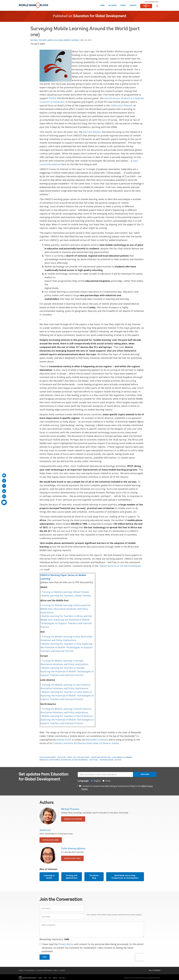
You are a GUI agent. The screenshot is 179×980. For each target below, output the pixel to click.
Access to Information (44, 970)
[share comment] (4, 502)
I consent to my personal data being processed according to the (117, 788)
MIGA (55, 978)
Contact (133, 6)
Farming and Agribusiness (72, 877)
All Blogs (112, 6)
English (43, 44)
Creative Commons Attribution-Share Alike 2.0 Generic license (86, 743)
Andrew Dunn (64, 740)
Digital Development (48, 757)
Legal (21, 970)
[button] (157, 6)
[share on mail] (4, 475)
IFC (50, 978)
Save (45, 957)
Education (62, 757)
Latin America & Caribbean (122, 757)
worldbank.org (152, 2)
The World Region (106, 760)
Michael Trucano (39, 40)
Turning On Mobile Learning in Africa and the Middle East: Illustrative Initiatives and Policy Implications (65, 609)
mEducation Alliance (121, 105)
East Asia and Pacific (82, 757)
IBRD (40, 978)
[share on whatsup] (4, 496)
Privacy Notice (66, 944)
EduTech (118, 760)
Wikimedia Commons (97, 740)
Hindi (108, 781)
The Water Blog (94, 877)
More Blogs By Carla (72, 858)
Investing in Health (49, 877)
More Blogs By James (51, 840)
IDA (45, 978)
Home (102, 6)
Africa (70, 757)
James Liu (52, 40)
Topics (123, 6)
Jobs (56, 970)
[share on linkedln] (4, 491)
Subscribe (145, 774)
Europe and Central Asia (101, 757)
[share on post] (4, 486)
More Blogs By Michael (73, 819)
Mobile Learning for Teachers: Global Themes (66, 596)
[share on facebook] (4, 481)
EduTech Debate (92, 132)
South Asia (93, 760)
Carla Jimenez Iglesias (68, 40)
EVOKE (52, 98)
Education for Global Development (100, 16)
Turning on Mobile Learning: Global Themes (65, 592)
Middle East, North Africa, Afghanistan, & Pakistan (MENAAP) (64, 760)
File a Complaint (155, 970)
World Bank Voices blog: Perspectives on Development (125, 877)
